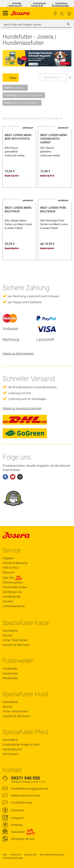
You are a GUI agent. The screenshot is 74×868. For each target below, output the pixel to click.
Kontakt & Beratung (15, 563)
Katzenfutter (10, 673)
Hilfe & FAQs (11, 568)
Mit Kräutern (11, 754)
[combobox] (37, 25)
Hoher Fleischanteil (15, 640)
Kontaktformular (22, 803)
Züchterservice (12, 592)
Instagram (18, 818)
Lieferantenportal (14, 606)
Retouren (8, 572)
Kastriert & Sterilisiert (16, 645)
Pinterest (17, 825)
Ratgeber (8, 558)
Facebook (18, 810)
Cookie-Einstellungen (13, 858)
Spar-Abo (12, 578)
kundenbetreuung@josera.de (29, 789)
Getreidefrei (10, 631)
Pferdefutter (10, 678)
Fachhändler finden (55, 14)
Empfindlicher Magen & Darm (21, 745)
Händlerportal (11, 597)
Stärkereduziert (12, 749)
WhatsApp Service (23, 839)
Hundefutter (10, 669)
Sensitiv (8, 635)
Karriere (8, 601)
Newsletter (18, 832)
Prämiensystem (13, 582)
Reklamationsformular (26, 796)
